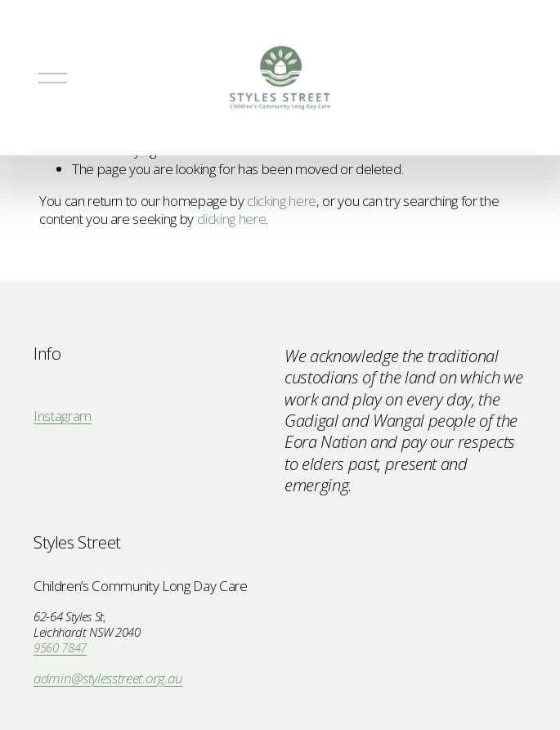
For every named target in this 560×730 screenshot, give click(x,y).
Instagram (63, 416)
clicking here (282, 201)
